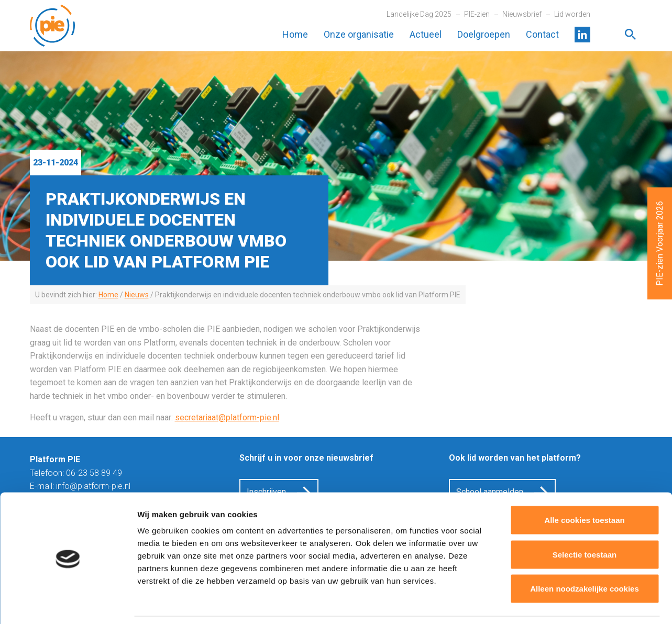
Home (295, 34)
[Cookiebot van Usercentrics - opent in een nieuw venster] (68, 604)
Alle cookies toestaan (584, 487)
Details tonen (566, 603)
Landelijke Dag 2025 (419, 14)
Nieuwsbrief (522, 14)
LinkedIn (582, 35)
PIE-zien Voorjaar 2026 (660, 243)
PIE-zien (477, 14)
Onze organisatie (359, 34)
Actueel (426, 34)
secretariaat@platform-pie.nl (227, 417)
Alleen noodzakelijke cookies (585, 555)
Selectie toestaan (585, 521)
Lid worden (572, 14)
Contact (542, 34)
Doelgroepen (484, 34)
